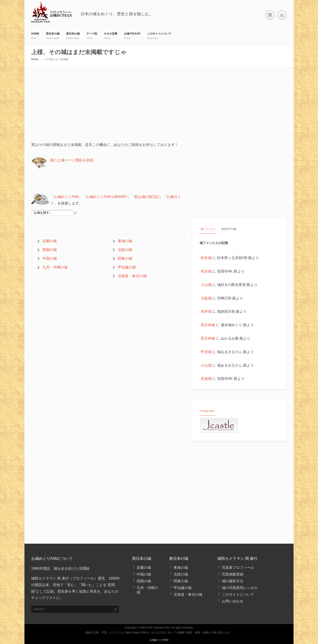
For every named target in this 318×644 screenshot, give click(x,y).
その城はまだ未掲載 (56, 59)
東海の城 (125, 241)
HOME (35, 34)
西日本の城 (53, 34)
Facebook (270, 15)
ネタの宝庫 (111, 34)
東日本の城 (73, 34)
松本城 (206, 258)
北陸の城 (125, 250)
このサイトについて (159, 34)
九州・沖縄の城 (55, 267)
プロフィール (83, 578)
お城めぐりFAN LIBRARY (107, 197)
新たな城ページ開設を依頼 (72, 160)
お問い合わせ (233, 601)
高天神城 (208, 325)
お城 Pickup (132, 34)
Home (35, 59)
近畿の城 (50, 241)
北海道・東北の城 (132, 276)
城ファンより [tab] (208, 229)
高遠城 (206, 379)
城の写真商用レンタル (240, 588)
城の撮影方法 (233, 581)
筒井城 (206, 311)
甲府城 (206, 352)
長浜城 (206, 271)
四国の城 (50, 250)
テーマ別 (92, 34)
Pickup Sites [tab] (208, 411)
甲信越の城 (127, 267)
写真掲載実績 (233, 574)
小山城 (206, 285)
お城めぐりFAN (66, 197)
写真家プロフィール (238, 568)
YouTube (282, 15)
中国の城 (50, 258)
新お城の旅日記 (147, 197)
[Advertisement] (159, 101)
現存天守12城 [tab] (229, 229)
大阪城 (206, 298)
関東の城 (125, 258)
